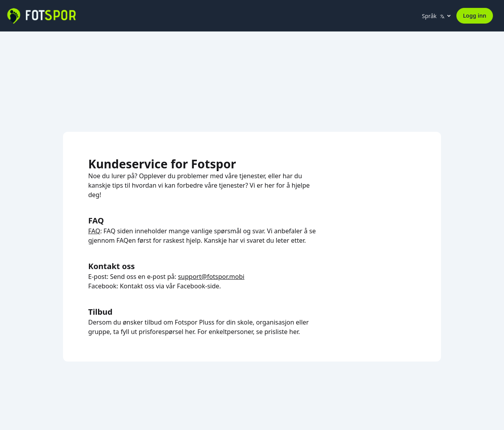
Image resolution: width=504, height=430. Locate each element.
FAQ (94, 231)
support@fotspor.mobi (211, 277)
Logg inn (475, 16)
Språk (433, 16)
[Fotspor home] (41, 16)
